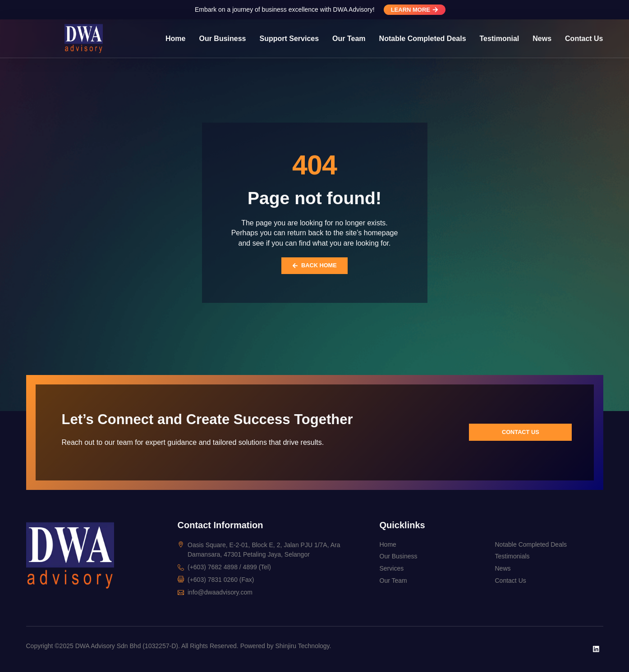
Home (175, 39)
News (542, 39)
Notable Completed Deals (423, 39)
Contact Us (584, 39)
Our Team (349, 39)
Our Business (222, 39)
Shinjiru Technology (302, 646)
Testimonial (500, 39)
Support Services (289, 39)
